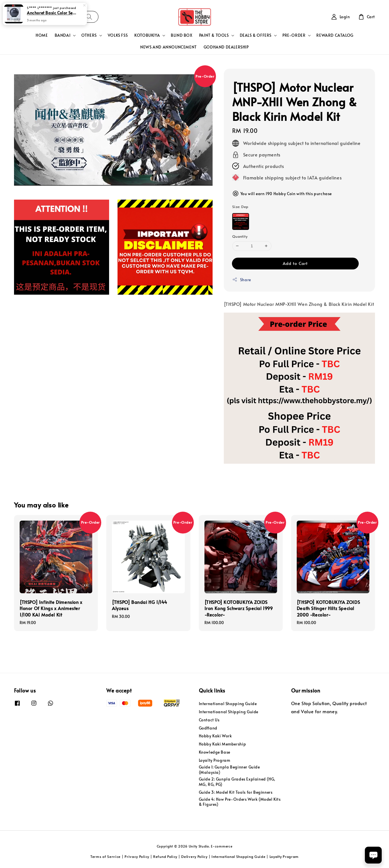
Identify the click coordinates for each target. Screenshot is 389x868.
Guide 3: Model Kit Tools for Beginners (236, 792)
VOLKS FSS (118, 35)
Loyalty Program (215, 760)
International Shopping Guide (228, 704)
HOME (42, 35)
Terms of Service (105, 857)
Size (240, 207)
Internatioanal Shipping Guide (229, 712)
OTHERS (89, 35)
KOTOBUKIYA (147, 35)
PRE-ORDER (294, 35)
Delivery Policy (194, 857)
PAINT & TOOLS (214, 35)
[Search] (89, 17)
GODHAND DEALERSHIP (226, 47)
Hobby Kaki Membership (223, 744)
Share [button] (242, 280)
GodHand (208, 728)
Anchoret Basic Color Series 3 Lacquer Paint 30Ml (52, 12)
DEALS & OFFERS (256, 35)
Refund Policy (165, 857)
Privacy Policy (137, 857)
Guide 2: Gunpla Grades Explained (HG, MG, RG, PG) (237, 782)
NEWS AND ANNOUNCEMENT (169, 47)
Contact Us (209, 720)
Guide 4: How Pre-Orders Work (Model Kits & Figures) (240, 802)
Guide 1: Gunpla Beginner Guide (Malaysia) (229, 769)
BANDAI (63, 35)
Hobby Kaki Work (215, 736)
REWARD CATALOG (335, 35)
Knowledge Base (215, 752)
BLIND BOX (181, 35)
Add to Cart (295, 263)
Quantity (240, 236)
